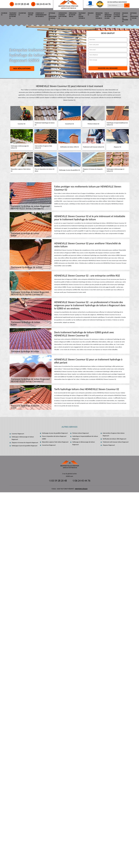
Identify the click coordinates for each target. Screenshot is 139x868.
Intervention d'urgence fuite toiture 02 (63, 16)
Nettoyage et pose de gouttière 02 (117, 16)
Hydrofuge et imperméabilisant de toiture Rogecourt (85, 438)
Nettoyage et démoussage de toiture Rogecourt (84, 443)
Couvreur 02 (4, 14)
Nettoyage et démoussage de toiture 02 (53, 16)
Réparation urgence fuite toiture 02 (99, 16)
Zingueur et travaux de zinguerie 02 (125, 17)
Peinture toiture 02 (31, 15)
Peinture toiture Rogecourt (81, 433)
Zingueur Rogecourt (109, 445)
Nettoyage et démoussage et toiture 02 (134, 16)
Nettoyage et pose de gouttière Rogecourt (25, 446)
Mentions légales (81, 489)
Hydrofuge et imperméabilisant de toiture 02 (41, 15)
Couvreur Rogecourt (18, 434)
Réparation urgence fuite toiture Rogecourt (55, 442)
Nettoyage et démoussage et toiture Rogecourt (23, 438)
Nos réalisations (22, 69)
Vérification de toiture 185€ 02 (73, 15)
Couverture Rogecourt (49, 445)
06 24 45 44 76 (41, 4)
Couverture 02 (22, 14)
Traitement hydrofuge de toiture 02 (13, 16)
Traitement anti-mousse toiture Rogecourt (116, 442)
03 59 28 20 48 (19, 4)
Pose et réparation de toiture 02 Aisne (108, 16)
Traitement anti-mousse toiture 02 (82, 16)
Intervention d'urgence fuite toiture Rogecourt (114, 434)
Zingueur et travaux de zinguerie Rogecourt (25, 443)
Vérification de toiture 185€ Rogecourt (115, 439)
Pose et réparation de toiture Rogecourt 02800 (54, 438)
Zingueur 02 (91, 14)
